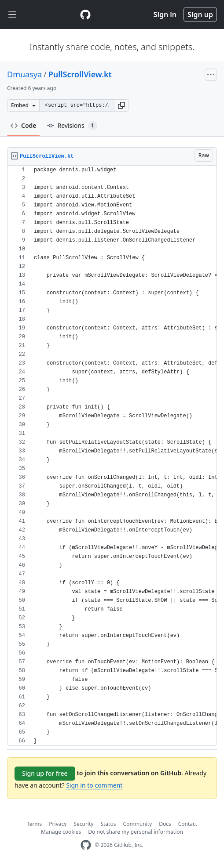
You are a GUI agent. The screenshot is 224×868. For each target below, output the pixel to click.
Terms (35, 824)
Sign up (200, 14)
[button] (121, 105)
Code (24, 125)
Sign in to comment (94, 785)
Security (83, 824)
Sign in (165, 14)
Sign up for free (45, 773)
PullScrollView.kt (80, 74)
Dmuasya (24, 74)
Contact (188, 824)
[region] (112, 456)
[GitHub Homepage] (86, 845)
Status (108, 824)
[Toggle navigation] (12, 15)
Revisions (72, 126)
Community (138, 824)
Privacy (58, 824)
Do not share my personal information (136, 832)
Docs (165, 824)
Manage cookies (61, 832)
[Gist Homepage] (85, 14)
